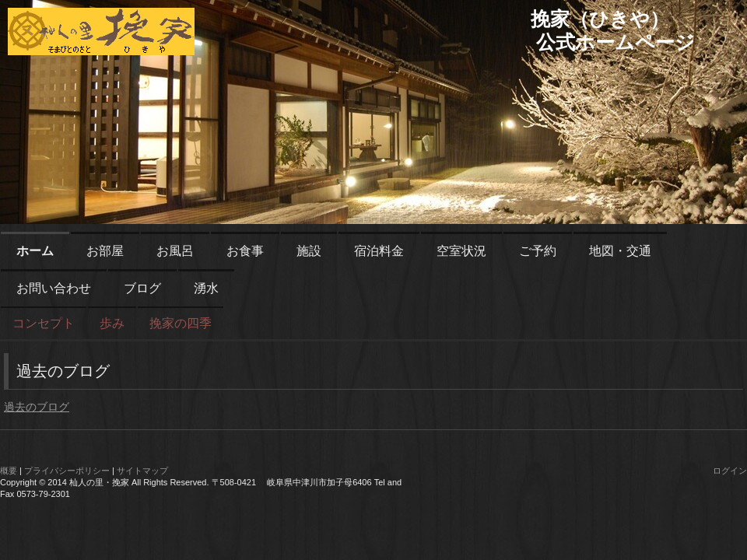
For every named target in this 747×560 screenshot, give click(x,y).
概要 (9, 471)
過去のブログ (37, 407)
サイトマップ (142, 471)
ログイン (730, 471)
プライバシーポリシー (67, 471)
